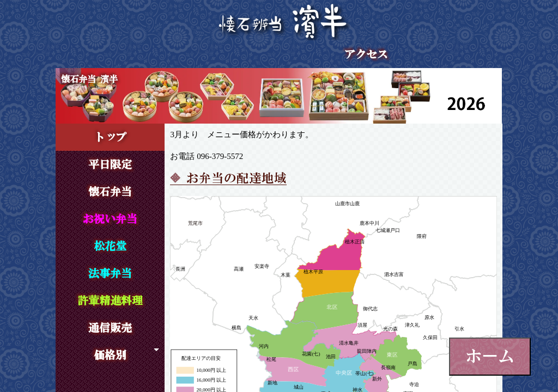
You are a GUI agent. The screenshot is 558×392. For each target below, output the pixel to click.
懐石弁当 (110, 192)
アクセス (366, 54)
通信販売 (110, 328)
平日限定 (110, 164)
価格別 (110, 355)
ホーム (490, 356)
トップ (110, 137)
